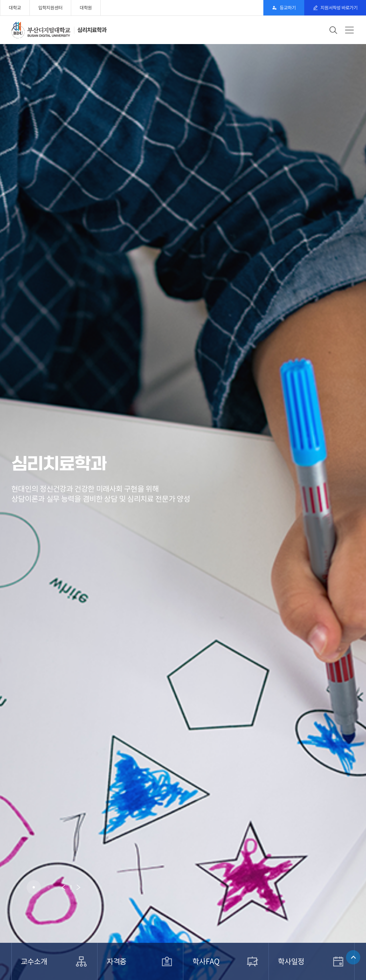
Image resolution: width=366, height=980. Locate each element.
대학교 (15, 8)
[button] (19, 887)
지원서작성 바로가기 (339, 8)
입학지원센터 (50, 8)
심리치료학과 (92, 30)
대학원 (86, 8)
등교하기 (288, 8)
